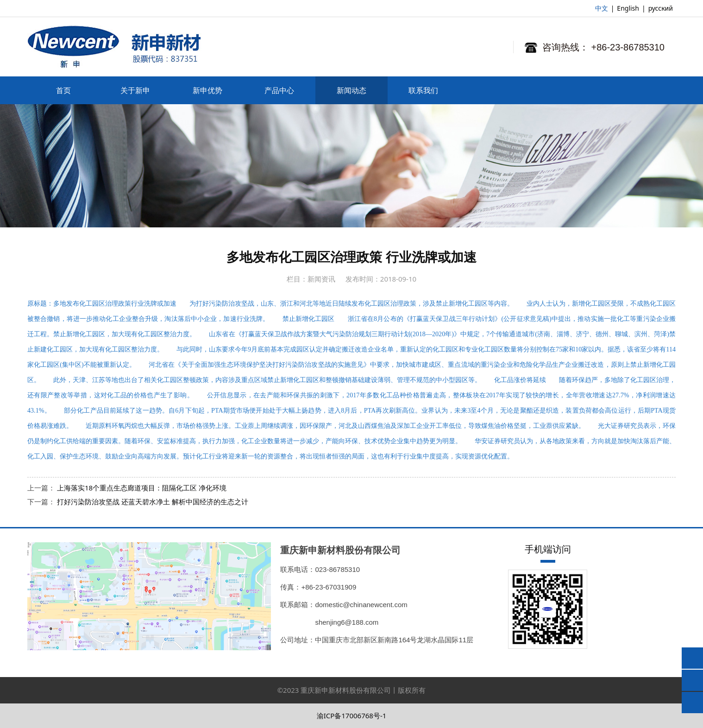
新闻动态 (351, 90)
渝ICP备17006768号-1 (352, 715)
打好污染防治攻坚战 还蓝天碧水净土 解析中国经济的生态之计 (153, 502)
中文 (602, 8)
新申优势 (207, 90)
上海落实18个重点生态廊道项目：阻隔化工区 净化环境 (142, 488)
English (628, 8)
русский (661, 8)
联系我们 (423, 90)
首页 (63, 90)
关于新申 (135, 90)
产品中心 (279, 90)
